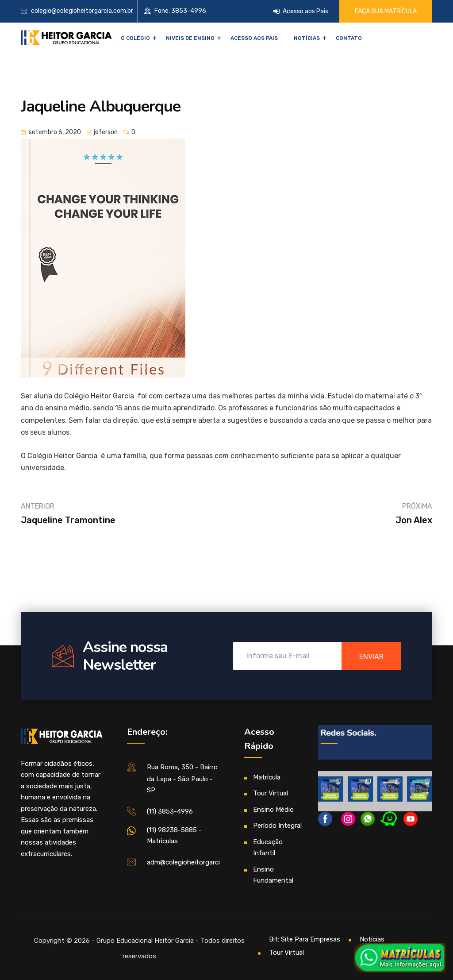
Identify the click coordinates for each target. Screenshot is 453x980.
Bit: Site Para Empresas (305, 939)
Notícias (307, 38)
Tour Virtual (271, 793)
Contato (349, 38)
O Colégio (135, 38)
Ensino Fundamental (273, 875)
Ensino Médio (273, 810)
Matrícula (267, 777)
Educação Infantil (268, 848)
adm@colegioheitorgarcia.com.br (196, 862)
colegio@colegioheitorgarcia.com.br (82, 11)
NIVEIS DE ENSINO (190, 38)
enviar (371, 657)
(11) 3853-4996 (170, 811)
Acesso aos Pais (301, 11)
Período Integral (277, 826)
